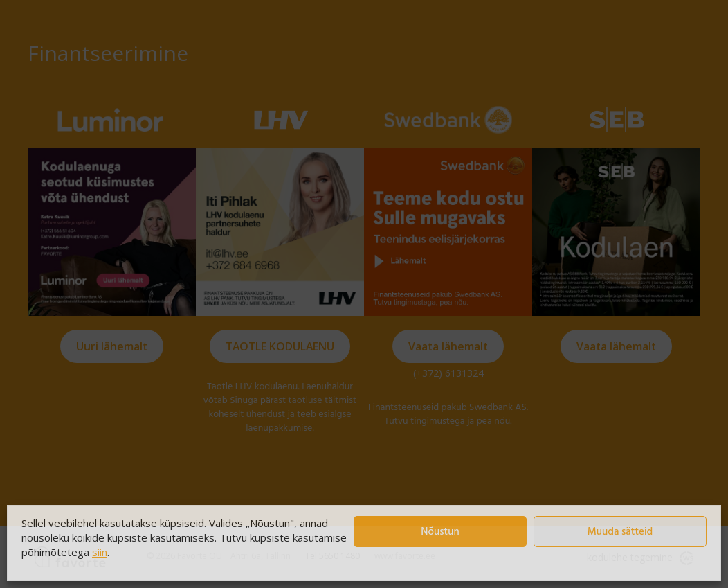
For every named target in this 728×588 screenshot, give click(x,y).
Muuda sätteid (620, 532)
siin (100, 552)
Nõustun (440, 532)
